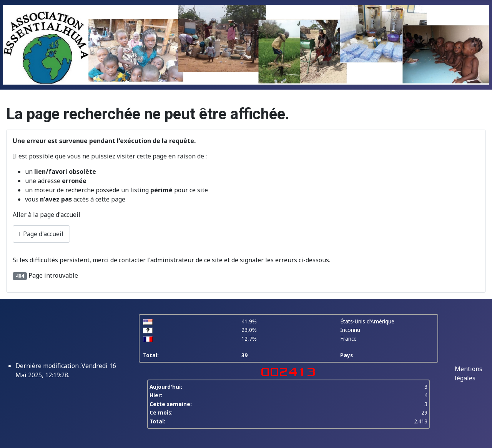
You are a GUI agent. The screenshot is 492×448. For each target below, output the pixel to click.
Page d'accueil (41, 234)
